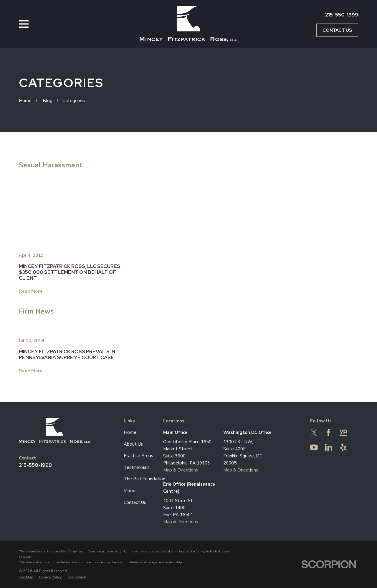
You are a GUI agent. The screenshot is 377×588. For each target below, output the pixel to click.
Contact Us (337, 30)
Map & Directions (181, 470)
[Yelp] (343, 447)
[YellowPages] (343, 433)
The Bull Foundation (144, 479)
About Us (133, 444)
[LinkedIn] (329, 447)
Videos (131, 491)
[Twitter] (314, 433)
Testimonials (137, 467)
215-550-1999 (342, 15)
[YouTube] (314, 447)
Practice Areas (138, 456)
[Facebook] (329, 433)
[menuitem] (26, 577)
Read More (31, 291)
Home (130, 432)
